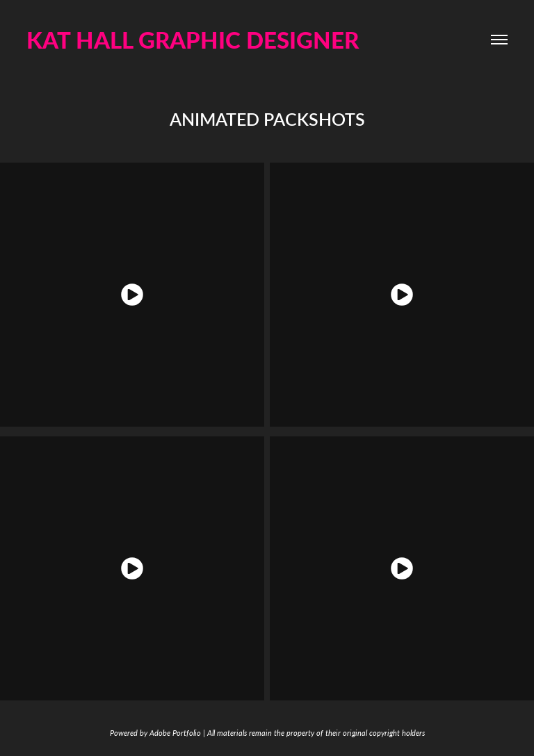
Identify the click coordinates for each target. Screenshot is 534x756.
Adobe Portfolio (175, 733)
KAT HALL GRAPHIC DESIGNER (193, 39)
